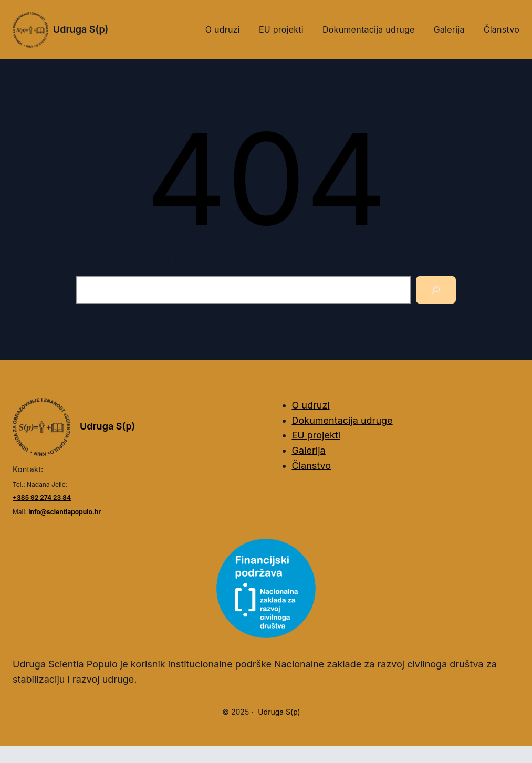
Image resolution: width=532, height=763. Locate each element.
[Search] (436, 290)
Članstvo (312, 466)
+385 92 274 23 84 (42, 498)
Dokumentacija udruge (342, 420)
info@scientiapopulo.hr (65, 512)
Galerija (309, 450)
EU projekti (316, 435)
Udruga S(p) (81, 29)
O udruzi (311, 405)
